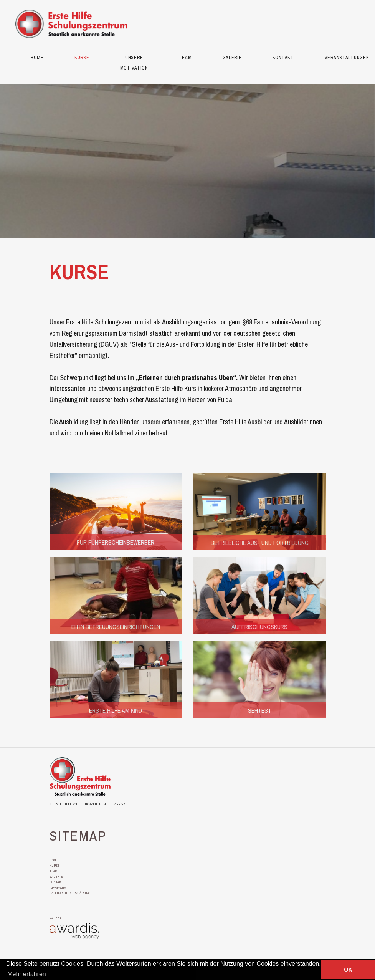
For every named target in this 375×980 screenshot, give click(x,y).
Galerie (232, 58)
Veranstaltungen (347, 58)
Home (37, 58)
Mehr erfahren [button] (27, 974)
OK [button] (348, 970)
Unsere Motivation (134, 63)
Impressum (58, 887)
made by (55, 917)
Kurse (82, 58)
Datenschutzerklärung (70, 892)
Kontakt (283, 58)
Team (185, 58)
